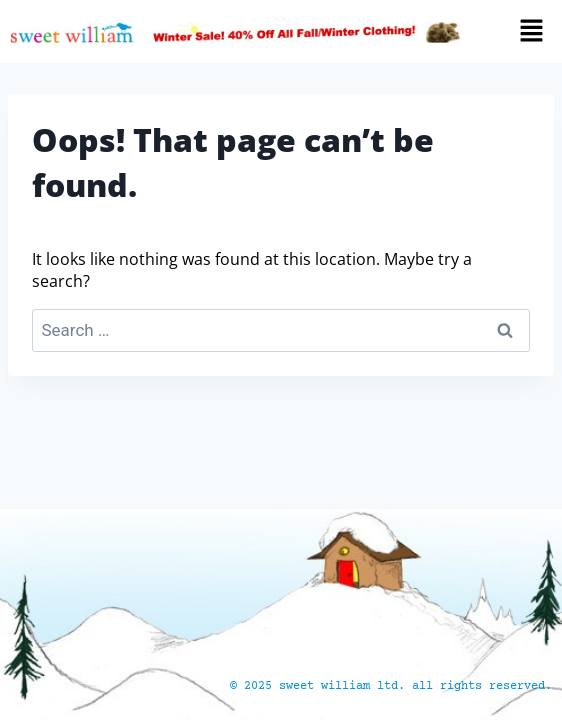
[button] (520, 31)
